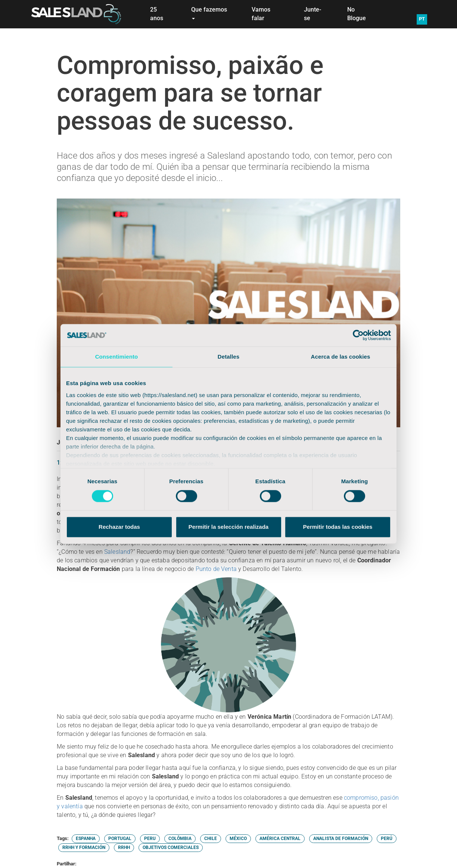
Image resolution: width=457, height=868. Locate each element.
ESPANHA (86, 839)
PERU (150, 839)
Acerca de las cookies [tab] (341, 357)
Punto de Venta (216, 569)
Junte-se (313, 14)
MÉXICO (238, 839)
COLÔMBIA (180, 839)
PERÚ (387, 839)
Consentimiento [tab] (117, 357)
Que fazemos (209, 13)
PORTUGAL (120, 839)
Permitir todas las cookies (338, 527)
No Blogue (357, 14)
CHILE (211, 839)
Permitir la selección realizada (228, 527)
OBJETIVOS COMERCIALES (171, 847)
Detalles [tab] (228, 357)
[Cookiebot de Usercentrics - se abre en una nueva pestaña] (358, 335)
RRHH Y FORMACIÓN (84, 847)
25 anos (157, 14)
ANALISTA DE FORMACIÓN (341, 839)
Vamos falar (261, 14)
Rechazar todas (119, 527)
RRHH (124, 847)
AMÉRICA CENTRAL (280, 839)
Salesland (117, 552)
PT (422, 19)
